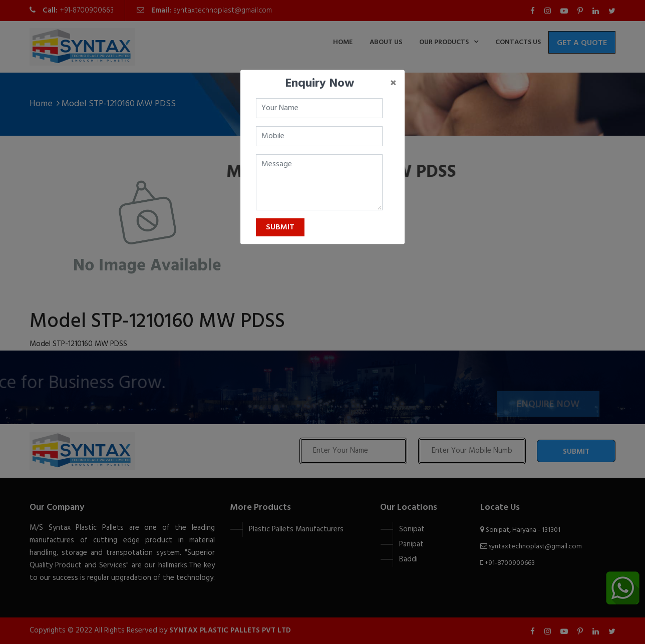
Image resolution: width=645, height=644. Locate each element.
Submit (280, 227)
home (343, 42)
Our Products (444, 42)
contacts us (518, 42)
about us (386, 42)
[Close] (393, 84)
